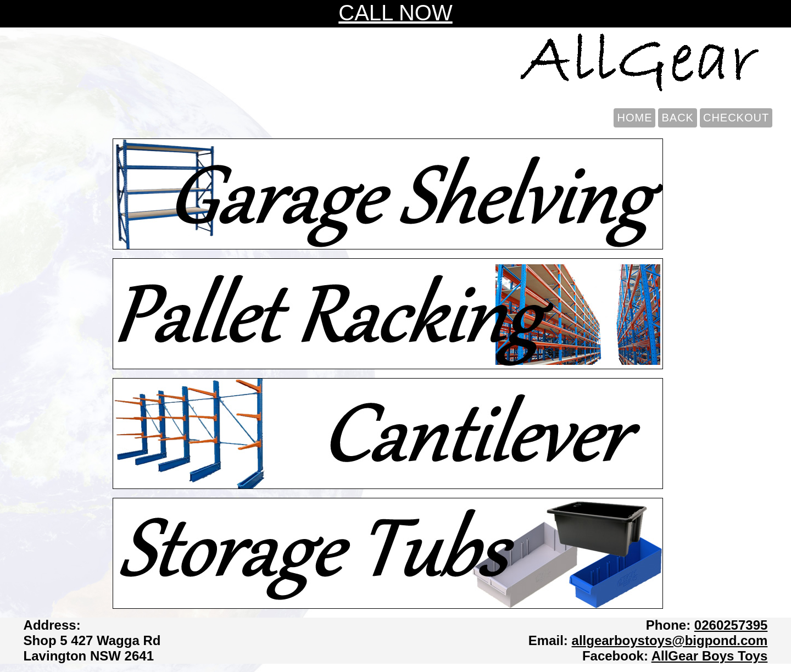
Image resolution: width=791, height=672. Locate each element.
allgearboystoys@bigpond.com (670, 640)
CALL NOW (395, 13)
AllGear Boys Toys (710, 656)
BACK (677, 118)
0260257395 (731, 625)
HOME (634, 118)
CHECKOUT (736, 118)
